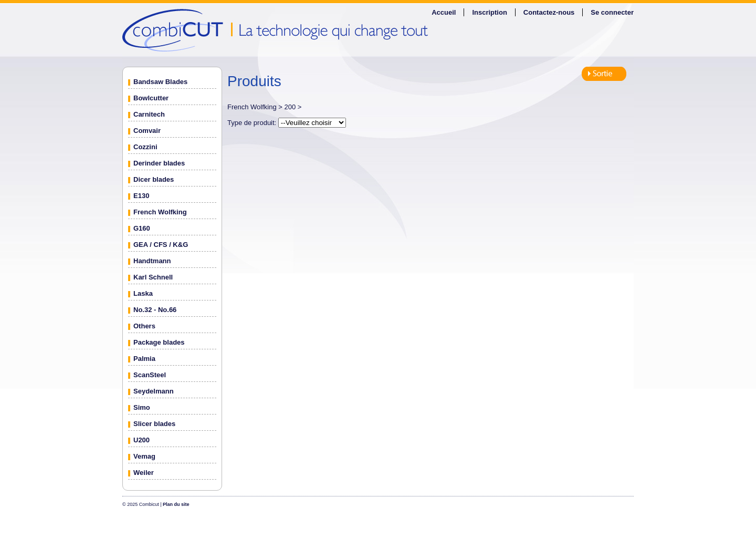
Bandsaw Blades (160, 82)
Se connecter (612, 12)
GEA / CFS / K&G (161, 245)
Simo (142, 407)
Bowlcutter (151, 98)
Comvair (147, 131)
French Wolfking (160, 212)
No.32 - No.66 (155, 310)
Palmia (144, 359)
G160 (142, 228)
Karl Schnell (153, 277)
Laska (143, 293)
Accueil (444, 12)
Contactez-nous (549, 12)
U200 (141, 440)
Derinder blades (159, 163)
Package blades (159, 342)
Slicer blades (154, 424)
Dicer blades (154, 179)
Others (144, 326)
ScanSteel (150, 375)
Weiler (144, 473)
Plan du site (176, 504)
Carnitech (149, 114)
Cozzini (145, 147)
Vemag (144, 456)
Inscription (489, 12)
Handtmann (152, 261)
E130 (141, 196)
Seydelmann (154, 391)
